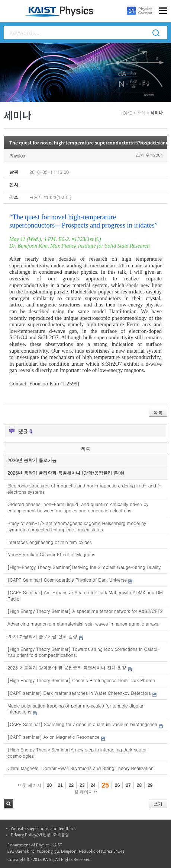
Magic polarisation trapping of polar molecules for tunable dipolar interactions (75, 709)
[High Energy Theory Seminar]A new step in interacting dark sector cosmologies (77, 753)
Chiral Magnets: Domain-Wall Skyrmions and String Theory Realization (80, 768)
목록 (158, 412)
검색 (8, 804)
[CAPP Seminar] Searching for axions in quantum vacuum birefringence (82, 724)
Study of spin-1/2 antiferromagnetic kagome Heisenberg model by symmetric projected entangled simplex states (77, 526)
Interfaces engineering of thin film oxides (50, 542)
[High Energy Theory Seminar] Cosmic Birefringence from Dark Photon (81, 680)
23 (82, 785)
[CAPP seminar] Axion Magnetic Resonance (54, 737)
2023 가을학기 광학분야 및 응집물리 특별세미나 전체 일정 (67, 667)
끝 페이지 (86, 792)
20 (49, 785)
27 (128, 785)
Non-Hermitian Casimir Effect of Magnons (51, 554)
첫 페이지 (30, 785)
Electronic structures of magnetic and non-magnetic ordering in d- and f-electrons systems (85, 489)
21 (60, 785)
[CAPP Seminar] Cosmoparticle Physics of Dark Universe (67, 580)
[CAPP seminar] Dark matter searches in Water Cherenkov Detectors (79, 693)
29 (150, 785)
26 (117, 785)
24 (93, 785)
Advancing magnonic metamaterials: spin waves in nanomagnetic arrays (83, 624)
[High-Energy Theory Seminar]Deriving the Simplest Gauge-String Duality (84, 567)
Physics (17, 155)
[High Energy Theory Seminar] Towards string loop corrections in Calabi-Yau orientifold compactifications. (84, 652)
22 (71, 785)
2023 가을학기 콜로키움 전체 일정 (42, 636)
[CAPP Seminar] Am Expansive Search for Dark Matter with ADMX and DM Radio (85, 595)
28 (139, 785)
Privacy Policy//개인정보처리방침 (40, 835)
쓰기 (158, 804)
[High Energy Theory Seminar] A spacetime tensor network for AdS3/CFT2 (85, 611)
